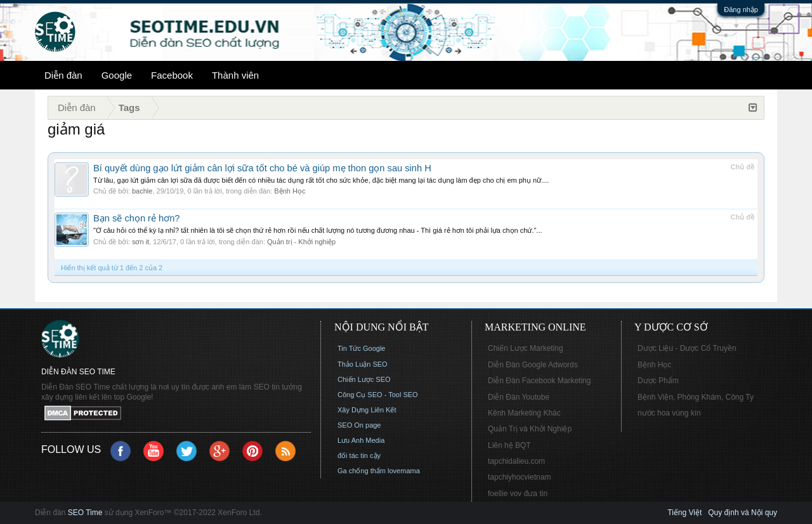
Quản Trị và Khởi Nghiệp (530, 429)
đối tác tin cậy (359, 455)
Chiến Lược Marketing (526, 348)
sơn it (141, 242)
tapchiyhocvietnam (519, 477)
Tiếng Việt (684, 513)
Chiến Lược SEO (364, 379)
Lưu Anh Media (361, 440)
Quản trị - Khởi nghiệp (301, 242)
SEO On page (359, 425)
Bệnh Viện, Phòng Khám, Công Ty (696, 397)
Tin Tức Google (361, 348)
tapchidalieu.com (516, 461)
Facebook (172, 75)
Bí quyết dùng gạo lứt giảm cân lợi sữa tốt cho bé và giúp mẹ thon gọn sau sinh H (262, 168)
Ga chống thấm (362, 471)
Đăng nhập (741, 10)
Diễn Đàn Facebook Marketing (539, 381)
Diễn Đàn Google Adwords (533, 365)
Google (117, 75)
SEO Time (85, 513)
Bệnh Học (290, 191)
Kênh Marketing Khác (524, 413)
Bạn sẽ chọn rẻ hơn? (137, 218)
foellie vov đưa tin (518, 494)
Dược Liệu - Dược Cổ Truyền (687, 348)
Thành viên (235, 75)
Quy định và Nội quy (743, 513)
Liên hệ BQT (509, 445)
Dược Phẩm (658, 381)
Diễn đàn (63, 75)
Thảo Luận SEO (363, 364)
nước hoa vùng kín (669, 413)
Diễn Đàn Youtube (519, 397)
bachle (142, 191)
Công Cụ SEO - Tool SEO (378, 395)
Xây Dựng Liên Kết (367, 410)
